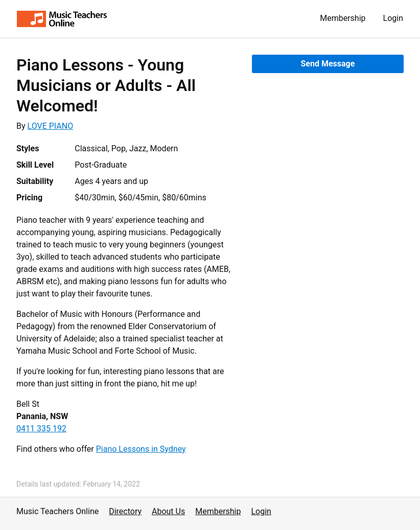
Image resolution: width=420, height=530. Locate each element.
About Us (168, 511)
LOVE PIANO (51, 126)
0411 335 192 (41, 429)
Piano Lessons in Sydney (141, 449)
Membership (343, 18)
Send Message (328, 64)
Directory (125, 511)
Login (393, 18)
